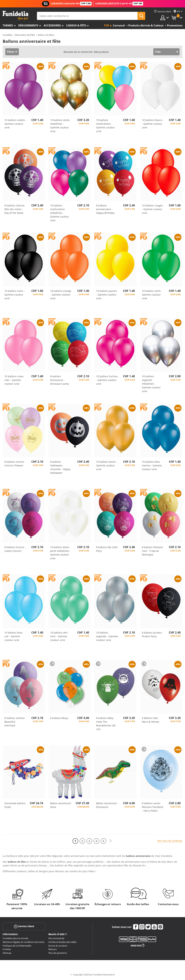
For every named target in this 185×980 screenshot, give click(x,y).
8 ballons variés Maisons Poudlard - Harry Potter (153, 807)
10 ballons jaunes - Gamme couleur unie (106, 295)
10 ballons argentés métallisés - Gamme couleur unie (151, 384)
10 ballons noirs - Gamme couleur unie (15, 295)
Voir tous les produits (170, 841)
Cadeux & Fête (76, 25)
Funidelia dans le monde (15, 938)
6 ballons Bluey (59, 718)
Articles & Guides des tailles (62, 942)
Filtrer (11, 52)
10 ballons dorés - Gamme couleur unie (107, 465)
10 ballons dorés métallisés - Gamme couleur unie (60, 126)
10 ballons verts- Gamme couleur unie (152, 295)
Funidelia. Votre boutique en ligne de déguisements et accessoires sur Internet (15, 16)
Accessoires (52, 25)
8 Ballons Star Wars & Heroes (151, 720)
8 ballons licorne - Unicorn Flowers (15, 464)
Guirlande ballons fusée (15, 805)
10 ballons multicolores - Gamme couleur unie (106, 126)
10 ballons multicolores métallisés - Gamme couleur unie (60, 213)
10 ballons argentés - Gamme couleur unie (107, 636)
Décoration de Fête (25, 35)
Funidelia (7, 35)
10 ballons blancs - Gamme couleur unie (152, 124)
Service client (24, 926)
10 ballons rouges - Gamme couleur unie (152, 209)
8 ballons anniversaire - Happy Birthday (105, 209)
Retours (53, 949)
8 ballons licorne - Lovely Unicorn (15, 549)
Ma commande (56, 938)
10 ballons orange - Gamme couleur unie (61, 295)
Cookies (7, 949)
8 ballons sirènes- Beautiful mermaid (15, 722)
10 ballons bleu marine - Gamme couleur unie (152, 465)
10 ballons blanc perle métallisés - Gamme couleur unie (60, 553)
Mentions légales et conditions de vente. (24, 942)
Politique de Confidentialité (17, 946)
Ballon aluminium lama (61, 805)
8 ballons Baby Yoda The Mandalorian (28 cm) (106, 724)
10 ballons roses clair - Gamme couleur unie (14, 380)
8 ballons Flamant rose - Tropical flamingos (152, 551)
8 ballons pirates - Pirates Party (153, 634)
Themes (8, 25)
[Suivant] (111, 841)
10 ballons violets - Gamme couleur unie (15, 124)
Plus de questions (58, 953)
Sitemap (7, 953)
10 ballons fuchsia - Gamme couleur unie (107, 380)
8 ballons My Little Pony (107, 549)
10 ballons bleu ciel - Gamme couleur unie (13, 636)
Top (106, 25)
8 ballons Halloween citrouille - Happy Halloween (60, 467)
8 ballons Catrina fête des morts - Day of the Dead (14, 209)
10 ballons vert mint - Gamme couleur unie (59, 636)
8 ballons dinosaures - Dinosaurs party (60, 380)
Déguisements (28, 25)
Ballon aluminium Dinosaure (107, 805)
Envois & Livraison (58, 946)
